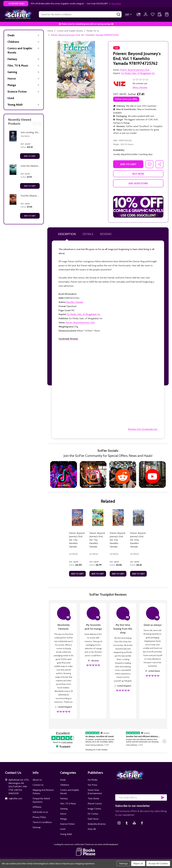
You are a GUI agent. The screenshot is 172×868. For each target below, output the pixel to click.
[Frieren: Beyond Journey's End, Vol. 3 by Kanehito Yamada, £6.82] (118, 518)
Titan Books (93, 798)
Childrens (13, 42)
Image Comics (94, 809)
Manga (12, 85)
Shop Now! (116, 4)
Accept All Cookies (158, 863)
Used (11, 98)
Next (39, 124)
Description (67, 234)
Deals (11, 35)
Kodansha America (97, 824)
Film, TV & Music (18, 66)
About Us (37, 780)
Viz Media (92, 780)
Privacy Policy (39, 817)
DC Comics (93, 814)
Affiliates (37, 807)
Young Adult (15, 105)
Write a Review (140, 88)
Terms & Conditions (42, 822)
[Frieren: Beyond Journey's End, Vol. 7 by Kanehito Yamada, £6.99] (98, 518)
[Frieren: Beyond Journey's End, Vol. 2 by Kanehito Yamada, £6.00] (77, 518)
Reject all (138, 863)
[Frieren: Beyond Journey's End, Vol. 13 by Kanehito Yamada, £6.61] (138, 518)
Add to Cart (30, 156)
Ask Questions (138, 183)
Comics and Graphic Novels (20, 50)
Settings (123, 863)
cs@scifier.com (15, 798)
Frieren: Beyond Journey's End (80, 323)
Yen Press (25, 136)
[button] (138, 207)
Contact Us (38, 785)
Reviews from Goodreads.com (143, 429)
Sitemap (37, 827)
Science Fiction (17, 92)
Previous (35, 124)
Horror (12, 79)
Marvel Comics (95, 804)
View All (92, 829)
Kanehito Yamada (75, 302)
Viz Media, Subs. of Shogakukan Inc (83, 314)
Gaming (12, 72)
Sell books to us (40, 812)
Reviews (106, 234)
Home (50, 31)
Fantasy (12, 59)
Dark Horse (93, 819)
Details (88, 234)
